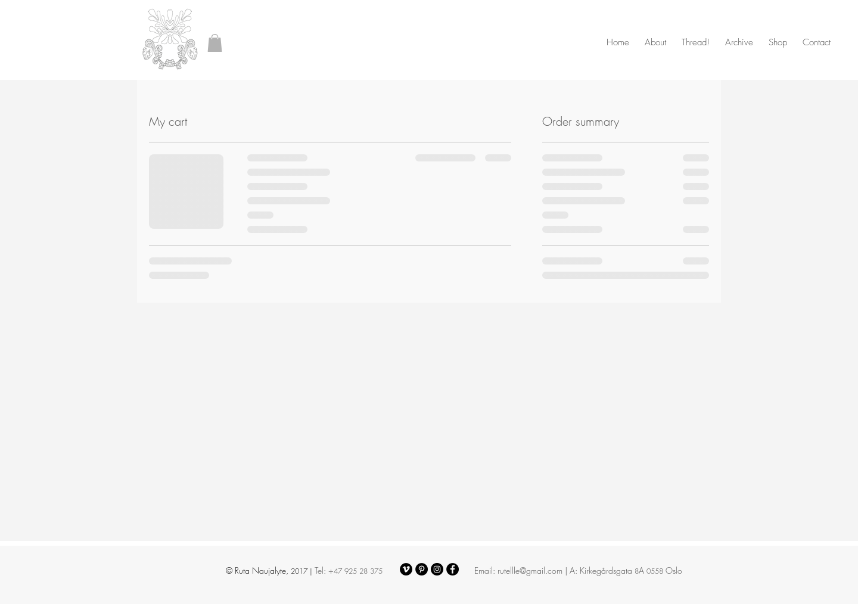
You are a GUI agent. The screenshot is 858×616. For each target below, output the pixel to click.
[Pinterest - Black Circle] (422, 569)
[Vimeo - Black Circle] (406, 569)
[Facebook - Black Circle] (453, 569)
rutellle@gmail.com (530, 570)
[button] (215, 43)
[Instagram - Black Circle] (437, 569)
